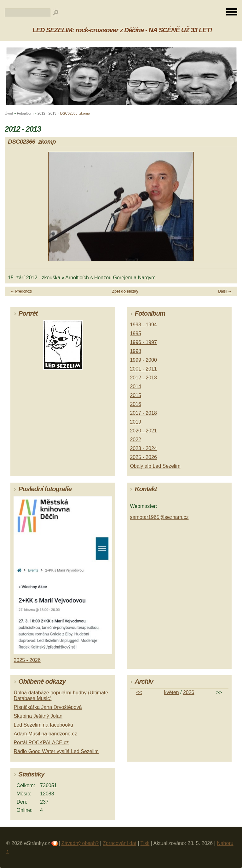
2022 (135, 440)
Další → (225, 291)
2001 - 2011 (143, 369)
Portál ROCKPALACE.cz (41, 743)
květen (171, 692)
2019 (135, 422)
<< (139, 692)
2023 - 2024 (143, 448)
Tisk (145, 843)
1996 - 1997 (143, 342)
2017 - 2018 (143, 413)
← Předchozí (21, 291)
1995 (135, 333)
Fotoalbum (25, 113)
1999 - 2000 (143, 360)
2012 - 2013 (47, 113)
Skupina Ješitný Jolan (38, 716)
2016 (135, 404)
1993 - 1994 (143, 325)
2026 (189, 692)
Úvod (9, 113)
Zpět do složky (125, 291)
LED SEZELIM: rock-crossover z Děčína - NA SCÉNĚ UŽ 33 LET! (122, 30)
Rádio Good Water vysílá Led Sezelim (56, 751)
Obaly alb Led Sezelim (155, 466)
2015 (135, 395)
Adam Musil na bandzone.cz (45, 734)
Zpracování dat (120, 843)
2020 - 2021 (143, 431)
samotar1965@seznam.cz (159, 517)
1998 (135, 351)
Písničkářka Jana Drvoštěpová (48, 707)
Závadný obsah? (80, 843)
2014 (135, 386)
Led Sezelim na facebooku (43, 725)
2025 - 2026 (143, 457)
